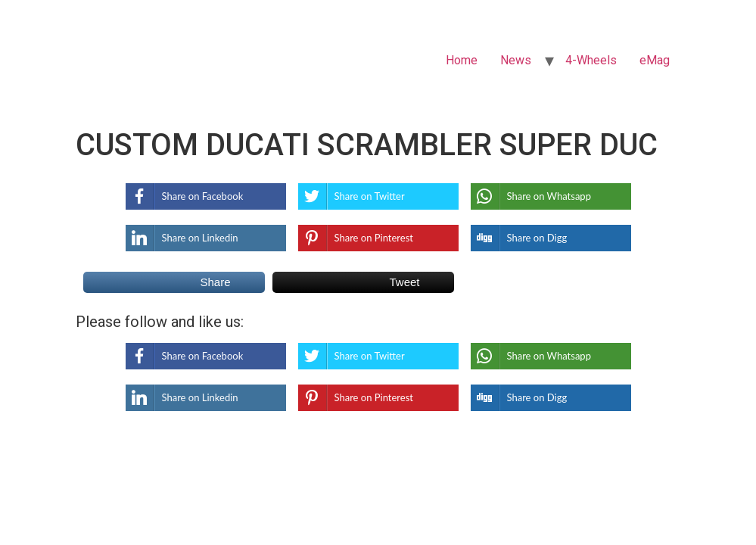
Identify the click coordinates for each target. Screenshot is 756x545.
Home (462, 60)
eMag (655, 60)
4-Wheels (591, 60)
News (516, 60)
